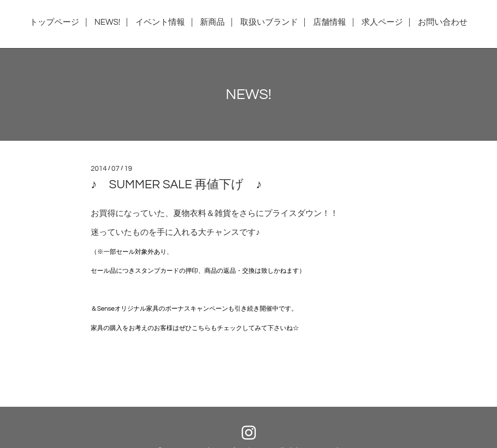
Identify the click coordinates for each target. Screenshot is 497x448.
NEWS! (107, 22)
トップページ (54, 22)
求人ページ (382, 22)
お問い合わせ (443, 22)
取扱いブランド (269, 22)
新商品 (212, 22)
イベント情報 (160, 22)
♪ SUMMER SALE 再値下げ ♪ (176, 184)
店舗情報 (330, 22)
